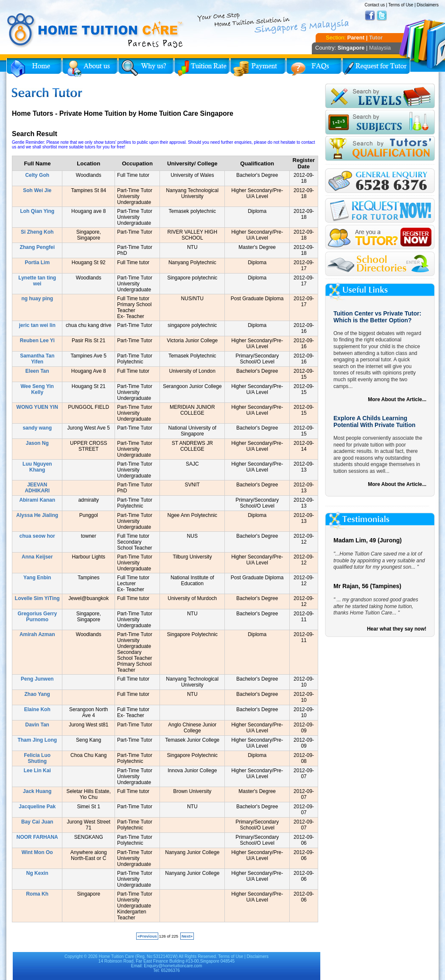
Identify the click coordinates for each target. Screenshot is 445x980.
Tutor (376, 38)
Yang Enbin (37, 578)
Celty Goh (37, 175)
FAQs (314, 68)
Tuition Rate (202, 68)
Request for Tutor (376, 68)
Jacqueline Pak (37, 807)
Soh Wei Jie (37, 190)
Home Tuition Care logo (95, 31)
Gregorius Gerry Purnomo (37, 617)
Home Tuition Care (116, 956)
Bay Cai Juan (37, 822)
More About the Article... (397, 399)
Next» (187, 936)
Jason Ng (37, 443)
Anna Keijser (37, 557)
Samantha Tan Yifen (37, 359)
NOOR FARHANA (37, 837)
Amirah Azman (37, 634)
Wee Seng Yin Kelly (37, 389)
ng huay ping (37, 299)
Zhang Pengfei (37, 247)
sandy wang (37, 428)
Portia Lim (37, 262)
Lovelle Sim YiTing (37, 598)
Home (34, 68)
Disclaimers (428, 5)
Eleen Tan (37, 371)
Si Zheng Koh (37, 232)
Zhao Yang (37, 694)
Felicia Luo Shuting (37, 758)
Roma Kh (37, 894)
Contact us (375, 5)
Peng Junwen (37, 679)
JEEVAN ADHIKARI (37, 488)
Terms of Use (401, 5)
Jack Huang (37, 791)
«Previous (147, 936)
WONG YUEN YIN (37, 407)
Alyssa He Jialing (37, 515)
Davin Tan (37, 725)
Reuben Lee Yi (37, 341)
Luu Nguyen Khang (37, 467)
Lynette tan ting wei (37, 281)
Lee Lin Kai (37, 771)
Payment (258, 68)
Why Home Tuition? (146, 68)
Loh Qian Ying (37, 211)
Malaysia (380, 48)
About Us (90, 68)
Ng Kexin (37, 873)
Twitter (382, 16)
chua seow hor (37, 536)
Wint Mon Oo (37, 852)
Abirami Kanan (37, 500)
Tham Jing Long (37, 740)
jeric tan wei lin (37, 325)
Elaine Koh (37, 709)
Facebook (370, 16)
